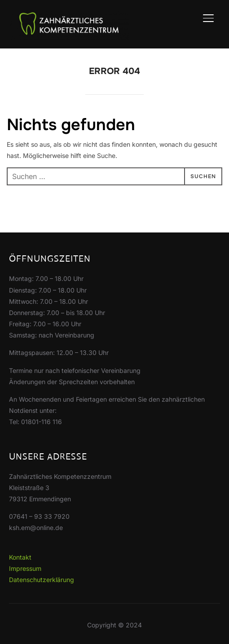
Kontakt (20, 557)
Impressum (25, 568)
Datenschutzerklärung (42, 580)
